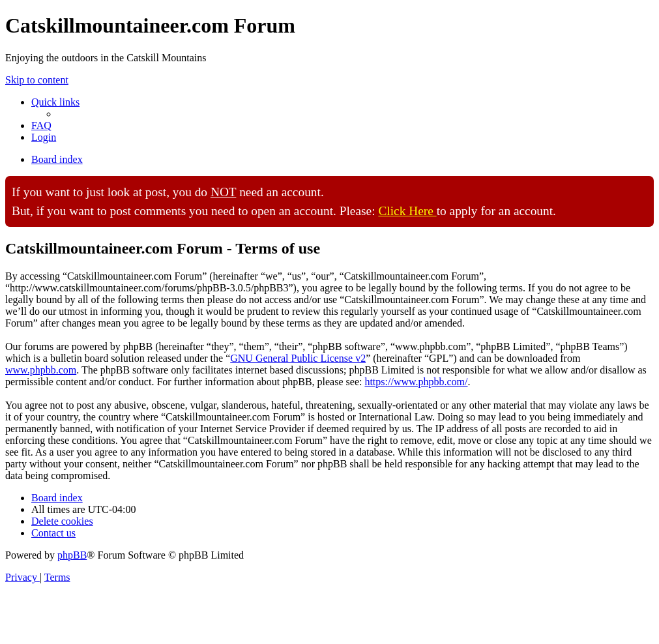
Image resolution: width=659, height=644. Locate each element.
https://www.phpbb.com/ (416, 382)
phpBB (72, 555)
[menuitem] (41, 125)
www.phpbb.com (41, 370)
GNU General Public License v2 (298, 358)
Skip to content (37, 80)
